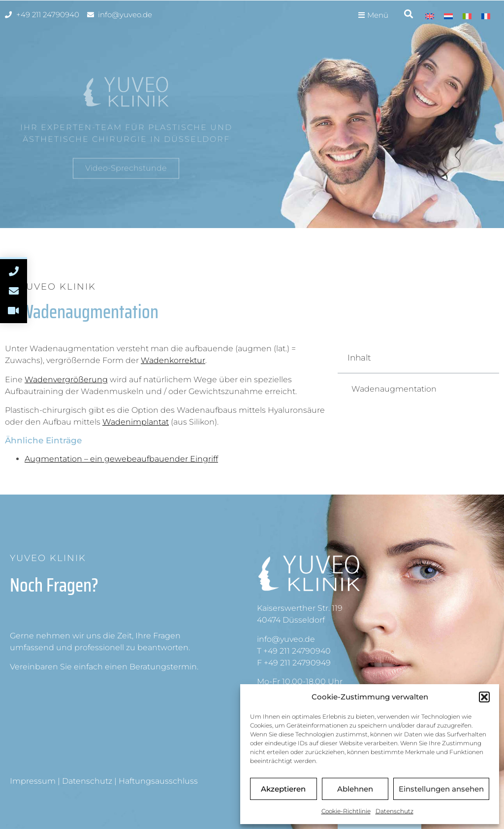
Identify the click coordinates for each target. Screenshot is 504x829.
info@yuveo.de (286, 639)
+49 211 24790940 (297, 651)
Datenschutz (394, 811)
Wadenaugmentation (394, 389)
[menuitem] (430, 16)
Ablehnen (355, 789)
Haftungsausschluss (158, 781)
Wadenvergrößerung (66, 380)
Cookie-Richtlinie (346, 811)
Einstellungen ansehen (441, 789)
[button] (484, 697)
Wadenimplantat (136, 422)
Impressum (33, 781)
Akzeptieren (283, 789)
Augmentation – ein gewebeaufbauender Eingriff (121, 459)
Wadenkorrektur (173, 360)
